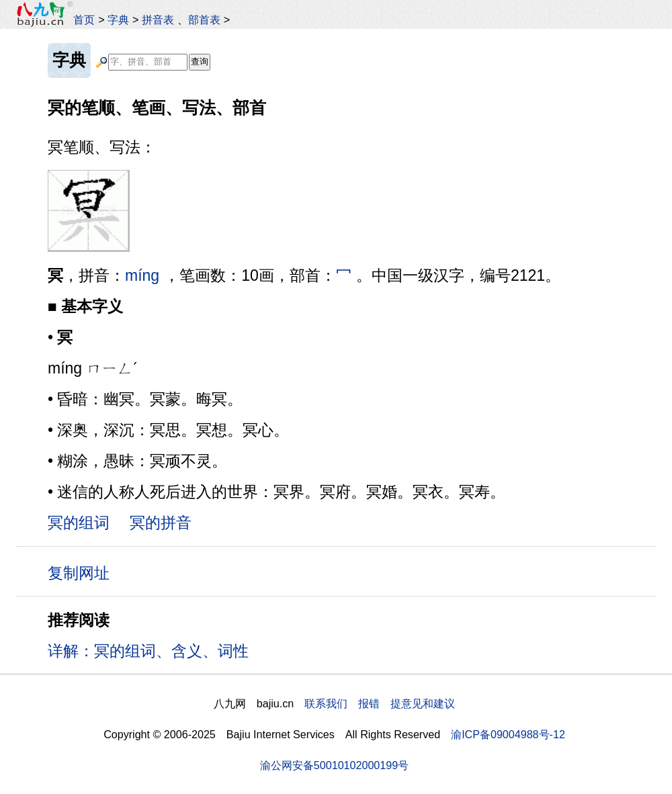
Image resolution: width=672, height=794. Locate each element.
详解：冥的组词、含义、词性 (148, 651)
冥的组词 (79, 523)
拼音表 (158, 19)
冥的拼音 (161, 523)
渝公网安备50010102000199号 (334, 765)
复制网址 (83, 572)
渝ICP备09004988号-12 (508, 734)
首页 (84, 19)
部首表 (204, 19)
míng (142, 275)
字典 (118, 19)
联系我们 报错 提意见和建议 (380, 703)
